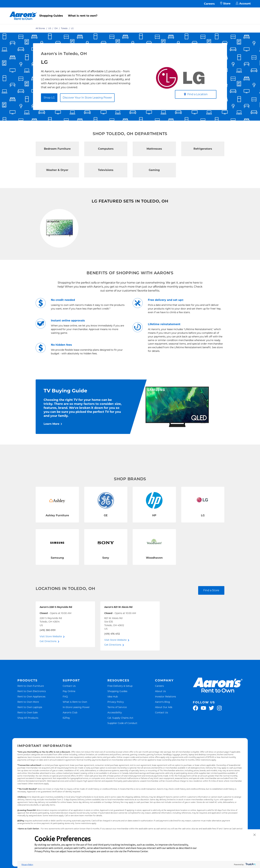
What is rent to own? (83, 16)
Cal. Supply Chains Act (120, 734)
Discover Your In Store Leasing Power (87, 98)
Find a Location (196, 94)
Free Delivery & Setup (120, 702)
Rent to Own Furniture (31, 702)
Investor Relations (165, 713)
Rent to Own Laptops (30, 724)
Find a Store (211, 607)
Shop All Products (28, 734)
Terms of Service (117, 724)
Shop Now (45, 264)
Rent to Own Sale (28, 729)
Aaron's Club (70, 729)
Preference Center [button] (138, 851)
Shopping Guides (51, 16)
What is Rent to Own (75, 718)
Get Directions (48, 658)
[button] (255, 835)
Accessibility (115, 729)
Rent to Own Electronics (32, 708)
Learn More (51, 440)
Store (225, 4)
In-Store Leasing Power (76, 724)
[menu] (130, 12)
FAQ (65, 713)
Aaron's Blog (162, 718)
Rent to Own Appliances (31, 713)
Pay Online (69, 708)
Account (243, 4)
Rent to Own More (28, 718)
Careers (209, 4)
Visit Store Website (51, 653)
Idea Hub (113, 713)
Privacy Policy (116, 718)
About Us (160, 708)
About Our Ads (164, 724)
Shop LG (49, 98)
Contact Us (69, 702)
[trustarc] (250, 864)
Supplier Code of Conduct (122, 740)
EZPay (66, 734)
